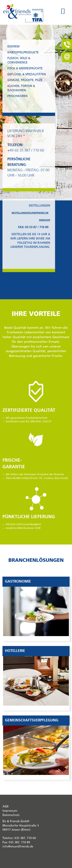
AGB (6, 807)
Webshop (45, 220)
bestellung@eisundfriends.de (30, 213)
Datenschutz (11, 815)
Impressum (10, 811)
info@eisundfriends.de (18, 847)
